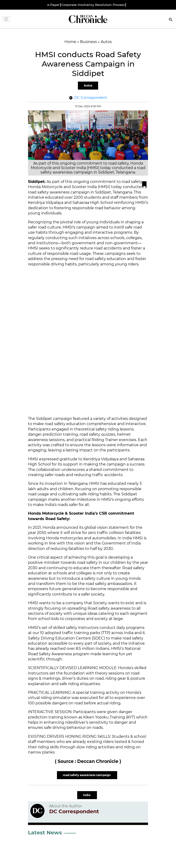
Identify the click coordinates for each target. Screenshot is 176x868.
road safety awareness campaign (87, 775)
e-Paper (53, 5)
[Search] (171, 20)
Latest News (45, 833)
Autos (88, 85)
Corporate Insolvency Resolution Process (93, 5)
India (87, 795)
